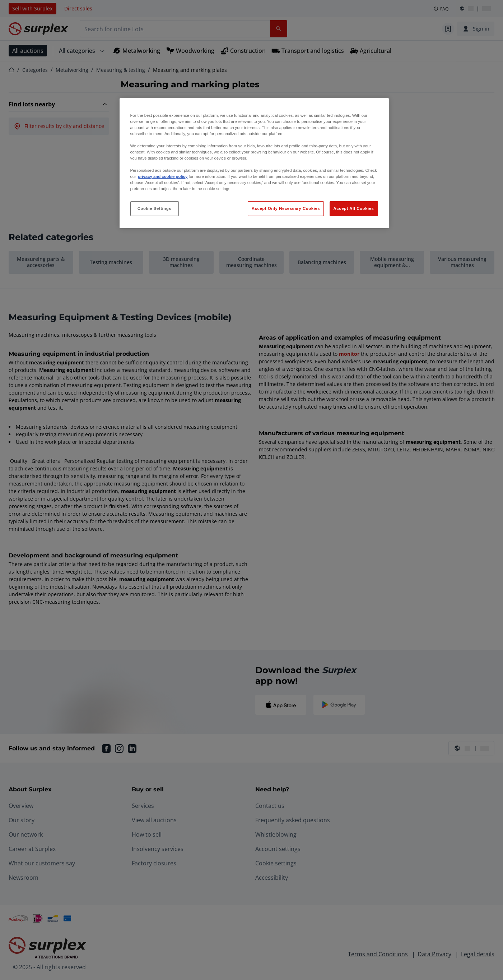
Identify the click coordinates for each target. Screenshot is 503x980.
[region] (254, 163)
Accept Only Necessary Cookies (286, 208)
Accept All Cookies (354, 208)
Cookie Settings (155, 208)
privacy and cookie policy (163, 176)
